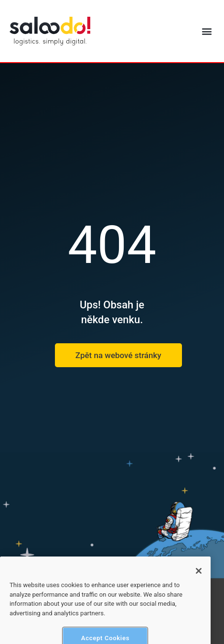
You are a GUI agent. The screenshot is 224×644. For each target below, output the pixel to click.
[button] (207, 31)
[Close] (199, 577)
